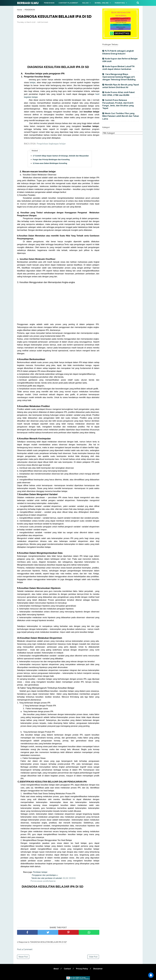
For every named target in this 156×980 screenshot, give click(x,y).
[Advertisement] (58, 43)
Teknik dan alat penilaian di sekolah (54, 878)
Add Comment (43, 22)
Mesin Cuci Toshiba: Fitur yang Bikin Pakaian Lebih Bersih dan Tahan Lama (121, 116)
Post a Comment (25, 949)
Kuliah (85, 3)
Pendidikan (49, 3)
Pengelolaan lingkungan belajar (51, 144)
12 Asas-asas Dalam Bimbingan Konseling (50, 163)
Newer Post (23, 957)
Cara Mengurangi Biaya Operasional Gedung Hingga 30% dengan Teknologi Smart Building (119, 77)
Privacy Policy (82, 969)
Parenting (120, 3)
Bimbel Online (102, 3)
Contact (67, 969)
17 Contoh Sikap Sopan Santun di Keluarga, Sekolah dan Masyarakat (61, 156)
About (56, 969)
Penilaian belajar (41, 872)
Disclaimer (98, 969)
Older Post (93, 957)
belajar (33, 82)
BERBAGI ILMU (28, 3)
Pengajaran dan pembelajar (45, 875)
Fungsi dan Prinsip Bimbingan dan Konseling (51, 160)
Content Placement (68, 3)
